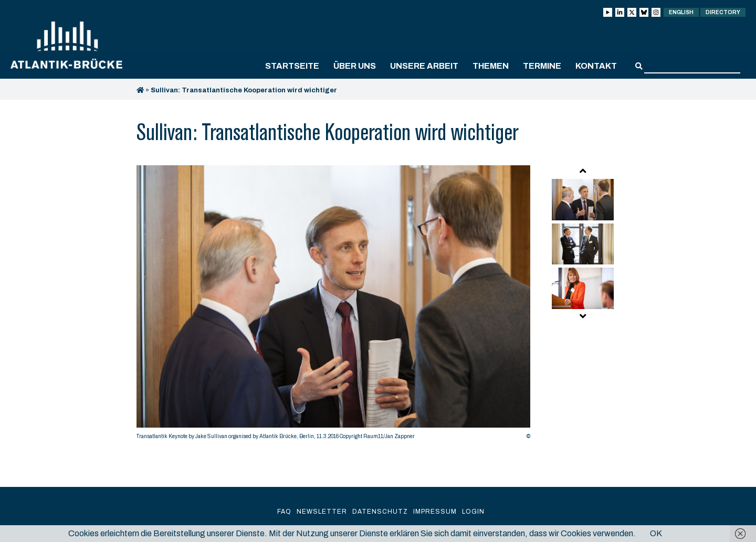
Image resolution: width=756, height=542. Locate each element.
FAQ (284, 512)
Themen (491, 66)
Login (473, 512)
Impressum (435, 512)
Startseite (292, 66)
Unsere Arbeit (424, 66)
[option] (333, 305)
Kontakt (596, 66)
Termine (542, 66)
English (681, 12)
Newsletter (322, 512)
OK (656, 533)
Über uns (355, 66)
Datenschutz (380, 512)
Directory (723, 12)
